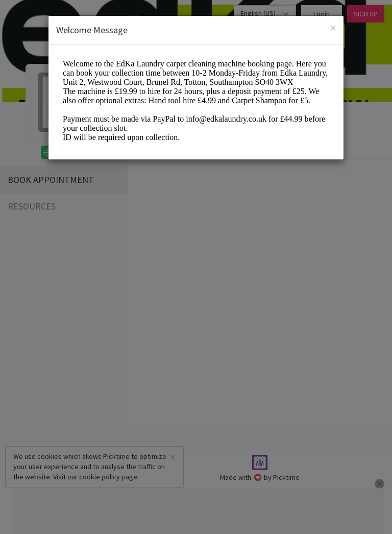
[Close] (333, 28)
